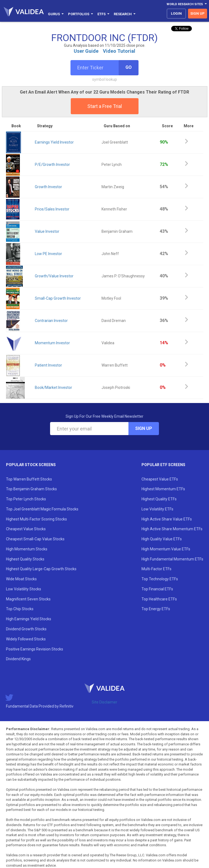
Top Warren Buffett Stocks (29, 479)
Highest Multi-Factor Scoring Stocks (36, 519)
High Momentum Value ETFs (166, 549)
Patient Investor (48, 365)
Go (129, 67)
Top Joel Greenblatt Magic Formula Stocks (42, 509)
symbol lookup (105, 79)
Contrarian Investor (51, 321)
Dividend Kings (18, 659)
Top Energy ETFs (156, 609)
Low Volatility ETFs (157, 509)
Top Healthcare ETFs (159, 599)
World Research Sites (187, 4)
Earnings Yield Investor (54, 142)
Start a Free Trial (105, 106)
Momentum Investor (52, 343)
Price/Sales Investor (52, 209)
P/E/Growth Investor (52, 165)
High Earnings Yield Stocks (29, 619)
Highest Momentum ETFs (163, 489)
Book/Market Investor (53, 387)
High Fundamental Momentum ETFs (172, 559)
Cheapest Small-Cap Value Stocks (35, 539)
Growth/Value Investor (54, 276)
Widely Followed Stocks (26, 639)
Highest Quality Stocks (25, 559)
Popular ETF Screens (163, 465)
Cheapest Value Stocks (26, 529)
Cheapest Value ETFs (160, 479)
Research (125, 14)
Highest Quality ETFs (159, 499)
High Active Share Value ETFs (167, 519)
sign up (197, 13)
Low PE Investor (48, 254)
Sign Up (144, 428)
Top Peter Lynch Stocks (26, 499)
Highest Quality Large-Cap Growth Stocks (41, 569)
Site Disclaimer (104, 702)
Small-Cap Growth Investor (58, 298)
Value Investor (47, 231)
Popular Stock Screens (31, 465)
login (176, 13)
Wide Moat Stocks (21, 579)
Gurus (56, 14)
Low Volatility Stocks (24, 589)
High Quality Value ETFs (162, 539)
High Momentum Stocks (27, 549)
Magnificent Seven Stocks (28, 599)
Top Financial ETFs (157, 589)
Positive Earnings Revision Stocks (35, 649)
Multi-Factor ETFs (156, 569)
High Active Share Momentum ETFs (172, 529)
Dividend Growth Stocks (26, 629)
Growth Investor (48, 187)
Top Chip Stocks (20, 609)
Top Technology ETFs (160, 579)
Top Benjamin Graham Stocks (31, 489)
